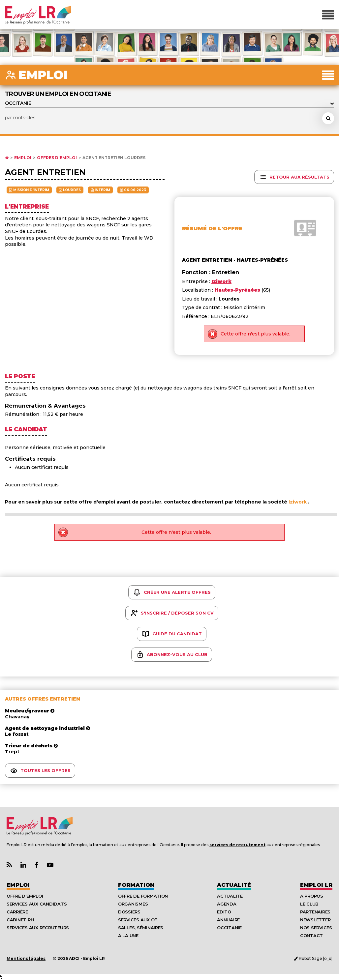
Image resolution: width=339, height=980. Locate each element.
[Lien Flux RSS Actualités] (9, 865)
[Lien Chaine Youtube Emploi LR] (50, 865)
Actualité (234, 885)
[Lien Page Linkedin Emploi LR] (23, 865)
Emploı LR (316, 885)
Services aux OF (138, 920)
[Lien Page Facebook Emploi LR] (36, 865)
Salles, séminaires (141, 928)
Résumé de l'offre (212, 229)
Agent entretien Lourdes (114, 158)
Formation (136, 885)
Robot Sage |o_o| (313, 958)
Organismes (133, 904)
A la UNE (128, 936)
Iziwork (298, 502)
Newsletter (315, 920)
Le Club (309, 904)
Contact (311, 936)
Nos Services (316, 928)
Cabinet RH (20, 920)
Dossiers (129, 912)
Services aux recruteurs (38, 928)
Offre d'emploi (25, 896)
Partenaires (315, 912)
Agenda (227, 904)
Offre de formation (143, 896)
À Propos (312, 896)
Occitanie (229, 928)
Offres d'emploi (57, 158)
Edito (224, 912)
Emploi (23, 158)
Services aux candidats (37, 904)
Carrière (17, 912)
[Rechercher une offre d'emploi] (328, 118)
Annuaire (228, 920)
